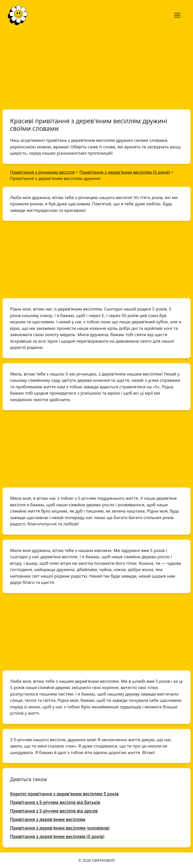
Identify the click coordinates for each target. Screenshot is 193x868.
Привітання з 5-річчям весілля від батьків (55, 802)
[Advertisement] (96, 67)
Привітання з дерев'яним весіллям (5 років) (57, 836)
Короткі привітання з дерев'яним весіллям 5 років (64, 794)
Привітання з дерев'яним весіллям (48, 819)
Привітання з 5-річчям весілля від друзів (54, 811)
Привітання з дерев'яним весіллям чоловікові (60, 828)
